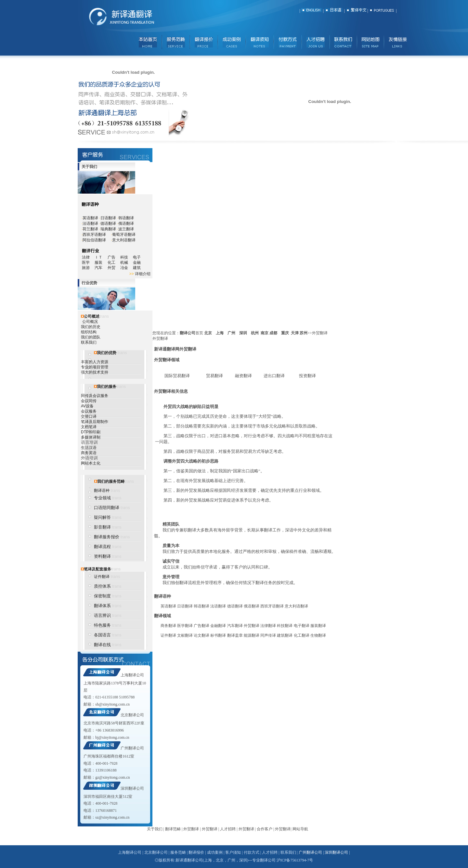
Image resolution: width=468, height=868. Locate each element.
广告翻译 (201, 626)
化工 (114, 262)
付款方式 (252, 852)
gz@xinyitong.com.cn (112, 777)
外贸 (114, 268)
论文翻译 (201, 635)
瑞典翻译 (108, 229)
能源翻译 (252, 635)
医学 (88, 262)
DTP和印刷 (91, 432)
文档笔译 (89, 427)
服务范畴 (178, 852)
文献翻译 (185, 635)
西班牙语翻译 (94, 235)
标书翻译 (218, 635)
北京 (208, 333)
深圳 (243, 333)
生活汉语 (89, 448)
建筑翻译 (285, 635)
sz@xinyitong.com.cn (112, 817)
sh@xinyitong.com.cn (112, 704)
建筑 (137, 268)
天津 (295, 333)
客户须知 (233, 852)
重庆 (285, 333)
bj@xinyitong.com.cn (112, 737)
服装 (101, 262)
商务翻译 (168, 626)
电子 (137, 257)
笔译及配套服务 (97, 569)
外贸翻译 (252, 626)
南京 (265, 333)
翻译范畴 (173, 829)
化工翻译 (302, 635)
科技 (124, 257)
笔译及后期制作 (95, 422)
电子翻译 (302, 626)
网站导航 (300, 829)
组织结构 (89, 332)
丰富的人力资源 (95, 362)
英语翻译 (90, 218)
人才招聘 (228, 829)
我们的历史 (91, 327)
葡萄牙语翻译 (124, 235)
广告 (111, 257)
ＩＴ (101, 257)
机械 (127, 262)
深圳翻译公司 (132, 788)
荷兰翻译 (90, 229)
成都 (273, 333)
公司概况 (90, 322)
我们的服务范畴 (111, 481)
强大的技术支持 (95, 372)
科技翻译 (285, 626)
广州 (231, 333)
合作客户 (265, 829)
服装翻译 (318, 626)
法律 (86, 257)
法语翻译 (90, 223)
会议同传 (89, 401)
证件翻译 (102, 577)
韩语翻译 (126, 218)
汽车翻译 (235, 626)
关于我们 (155, 829)
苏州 (304, 333)
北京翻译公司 (132, 715)
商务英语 (89, 453)
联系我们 (89, 342)
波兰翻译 (126, 229)
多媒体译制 (91, 437)
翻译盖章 (235, 635)
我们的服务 (107, 387)
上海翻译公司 (132, 675)
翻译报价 (196, 852)
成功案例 (215, 852)
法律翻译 (268, 626)
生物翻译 (318, 635)
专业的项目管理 (95, 367)
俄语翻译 (126, 223)
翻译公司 (188, 333)
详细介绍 (143, 274)
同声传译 (268, 635)
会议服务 (89, 411)
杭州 (255, 333)
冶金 (127, 268)
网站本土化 (91, 463)
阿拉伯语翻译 (94, 240)
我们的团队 (91, 337)
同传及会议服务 (95, 396)
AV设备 (87, 406)
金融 (137, 262)
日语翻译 (108, 218)
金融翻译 (218, 626)
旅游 (86, 268)
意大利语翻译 (124, 240)
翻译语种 (102, 491)
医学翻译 (185, 626)
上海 (220, 333)
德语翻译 (108, 223)
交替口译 (89, 416)
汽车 (101, 268)
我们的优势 (107, 353)
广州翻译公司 (132, 748)
